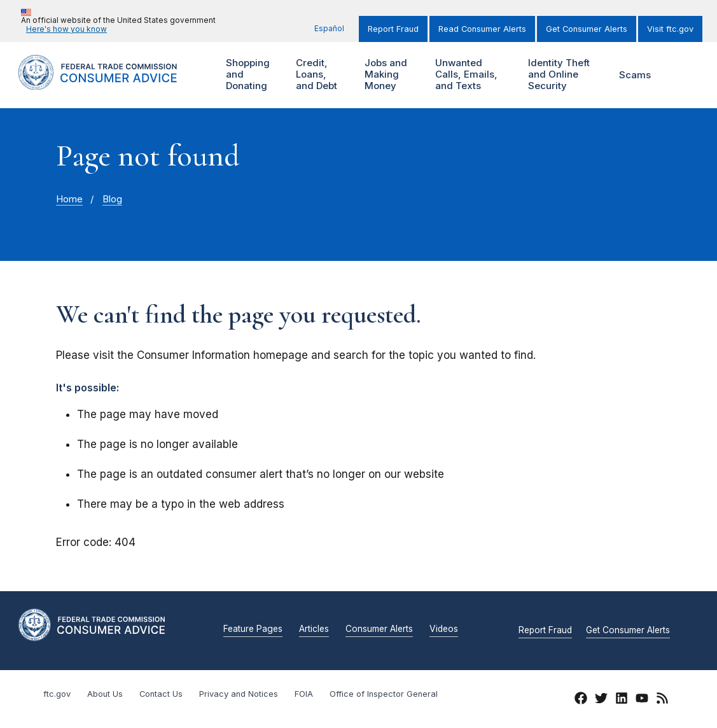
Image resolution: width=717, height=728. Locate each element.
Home (69, 199)
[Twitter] (601, 700)
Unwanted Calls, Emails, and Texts (466, 75)
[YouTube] (642, 700)
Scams (635, 75)
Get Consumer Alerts (587, 29)
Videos (444, 629)
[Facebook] (581, 700)
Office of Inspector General (384, 694)
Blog (112, 199)
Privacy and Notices (239, 694)
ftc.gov (57, 694)
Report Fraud (393, 29)
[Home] (111, 82)
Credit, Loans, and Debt (322, 75)
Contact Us (161, 694)
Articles (314, 629)
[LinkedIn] (622, 700)
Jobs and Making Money (389, 75)
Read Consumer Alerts (482, 29)
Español (329, 28)
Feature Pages (253, 629)
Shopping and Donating (253, 75)
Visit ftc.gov (670, 29)
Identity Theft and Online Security (557, 75)
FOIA (304, 694)
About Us (105, 694)
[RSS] (662, 700)
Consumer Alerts (379, 629)
